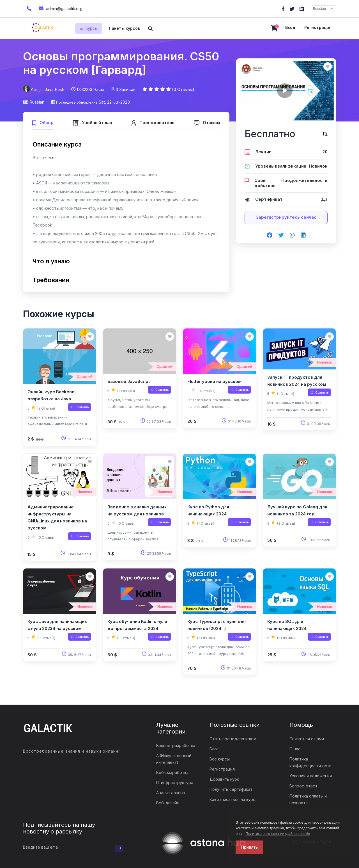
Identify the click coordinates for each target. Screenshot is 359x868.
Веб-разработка (172, 772)
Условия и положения (311, 776)
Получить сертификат (231, 789)
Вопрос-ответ (303, 786)
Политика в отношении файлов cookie (278, 834)
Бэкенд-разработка (176, 745)
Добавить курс (224, 779)
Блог (214, 749)
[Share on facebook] (270, 236)
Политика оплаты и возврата (308, 799)
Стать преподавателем (233, 739)
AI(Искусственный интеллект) (174, 759)
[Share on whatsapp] (292, 236)
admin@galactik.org (60, 8)
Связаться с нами (307, 739)
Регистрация (318, 27)
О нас (295, 749)
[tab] (43, 122)
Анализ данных (171, 793)
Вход (290, 27)
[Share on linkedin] (303, 236)
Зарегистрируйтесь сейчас (286, 217)
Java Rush (54, 89)
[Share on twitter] (281, 236)
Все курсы (220, 759)
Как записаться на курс (232, 799)
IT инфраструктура (175, 783)
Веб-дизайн (168, 803)
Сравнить (80, 407)
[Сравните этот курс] (325, 134)
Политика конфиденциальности (310, 762)
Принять (249, 847)
